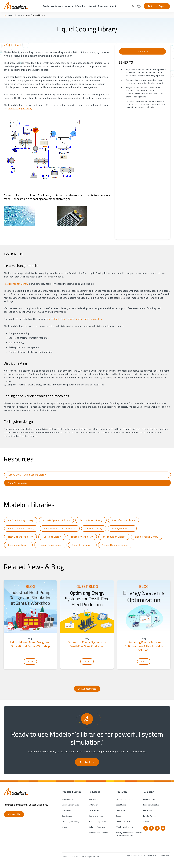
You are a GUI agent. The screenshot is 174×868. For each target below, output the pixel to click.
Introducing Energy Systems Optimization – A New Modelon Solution (144, 646)
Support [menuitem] (92, 6)
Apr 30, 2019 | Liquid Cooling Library (27, 475)
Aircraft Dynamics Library (56, 520)
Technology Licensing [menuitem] (70, 822)
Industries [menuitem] (94, 792)
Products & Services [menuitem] (53, 6)
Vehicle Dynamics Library (115, 545)
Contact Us (143, 51)
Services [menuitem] (65, 827)
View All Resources (18, 483)
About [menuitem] (113, 6)
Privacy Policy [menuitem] (148, 856)
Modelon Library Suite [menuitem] (70, 805)
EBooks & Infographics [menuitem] (125, 827)
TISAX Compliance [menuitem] (162, 856)
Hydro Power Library (82, 537)
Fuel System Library (122, 528)
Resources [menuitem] (103, 6)
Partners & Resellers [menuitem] (151, 805)
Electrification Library (124, 520)
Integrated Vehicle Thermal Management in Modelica (74, 319)
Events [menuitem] (119, 816)
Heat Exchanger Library (20, 109)
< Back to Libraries (13, 45)
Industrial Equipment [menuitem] (97, 827)
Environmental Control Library (60, 528)
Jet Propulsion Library (114, 537)
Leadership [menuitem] (147, 810)
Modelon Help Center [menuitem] (125, 799)
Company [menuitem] (149, 792)
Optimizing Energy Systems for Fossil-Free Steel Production (87, 644)
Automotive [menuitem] (94, 805)
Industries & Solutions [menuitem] (75, 6)
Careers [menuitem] (146, 822)
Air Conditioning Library (21, 520)
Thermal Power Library (50, 545)
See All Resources (87, 689)
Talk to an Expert (157, 6)
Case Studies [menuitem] (121, 805)
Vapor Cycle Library (82, 545)
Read (30, 661)
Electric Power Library (91, 520)
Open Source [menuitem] (67, 816)
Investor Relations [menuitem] (150, 816)
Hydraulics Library (52, 537)
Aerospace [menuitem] (93, 799)
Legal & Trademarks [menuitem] (134, 856)
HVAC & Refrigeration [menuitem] (97, 822)
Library (19, 15)
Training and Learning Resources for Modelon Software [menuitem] (129, 834)
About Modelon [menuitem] (149, 799)
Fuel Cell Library (94, 528)
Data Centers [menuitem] (94, 810)
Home (10, 15)
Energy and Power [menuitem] (96, 816)
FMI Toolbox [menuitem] (67, 810)
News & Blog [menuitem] (121, 810)
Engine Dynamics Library (21, 528)
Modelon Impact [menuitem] (68, 799)
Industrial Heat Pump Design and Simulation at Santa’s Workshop (30, 644)
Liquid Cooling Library (147, 537)
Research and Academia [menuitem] (98, 833)
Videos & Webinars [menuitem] (123, 822)
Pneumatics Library (18, 545)
